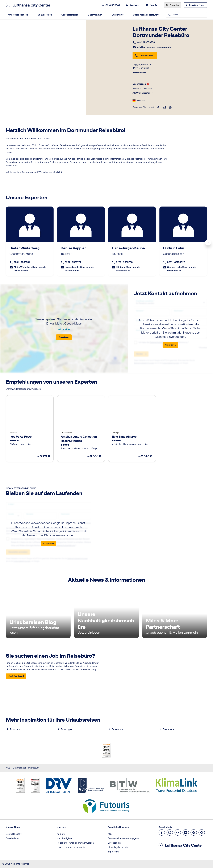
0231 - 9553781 (22, 262)
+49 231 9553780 (146, 42)
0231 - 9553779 (73, 262)
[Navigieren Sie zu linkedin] (186, 832)
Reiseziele (15, 729)
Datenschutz (19, 768)
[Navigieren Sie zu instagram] (170, 832)
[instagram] (164, 107)
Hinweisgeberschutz (118, 847)
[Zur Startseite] (29, 5)
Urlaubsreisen (45, 15)
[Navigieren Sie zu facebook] (162, 832)
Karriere (61, 834)
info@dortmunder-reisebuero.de (154, 47)
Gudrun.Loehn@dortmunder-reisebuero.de (182, 269)
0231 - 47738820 (176, 262)
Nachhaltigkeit (64, 838)
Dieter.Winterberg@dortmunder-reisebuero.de (31, 269)
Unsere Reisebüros (18, 15)
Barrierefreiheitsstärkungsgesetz (124, 838)
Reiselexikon (12, 838)
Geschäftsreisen (70, 15)
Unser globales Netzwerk (146, 15)
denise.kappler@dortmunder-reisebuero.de (80, 269)
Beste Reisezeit (14, 834)
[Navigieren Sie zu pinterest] (202, 832)
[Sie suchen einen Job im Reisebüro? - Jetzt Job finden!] (16, 676)
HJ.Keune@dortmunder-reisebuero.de (129, 269)
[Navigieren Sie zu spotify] (194, 832)
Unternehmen (95, 15)
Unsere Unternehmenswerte (71, 847)
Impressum (34, 768)
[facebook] (158, 107)
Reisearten (117, 729)
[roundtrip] (170, 107)
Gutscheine (118, 15)
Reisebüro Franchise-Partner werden (75, 843)
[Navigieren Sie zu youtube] (178, 832)
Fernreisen (168, 729)
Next (208, 242)
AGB (8, 768)
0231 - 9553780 (124, 262)
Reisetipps (66, 729)
